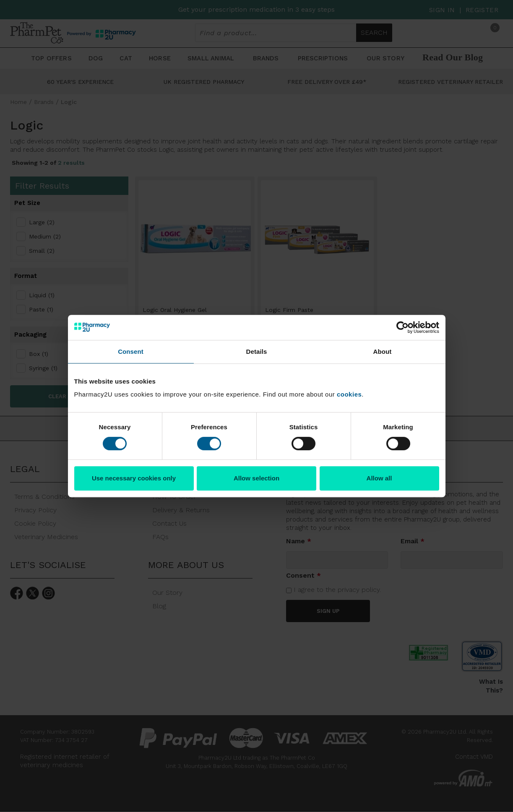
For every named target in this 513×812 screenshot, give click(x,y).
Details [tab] (257, 352)
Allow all (379, 478)
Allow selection (256, 478)
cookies (349, 394)
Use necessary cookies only (134, 478)
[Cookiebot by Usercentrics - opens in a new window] (402, 327)
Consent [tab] (131, 352)
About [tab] (383, 352)
